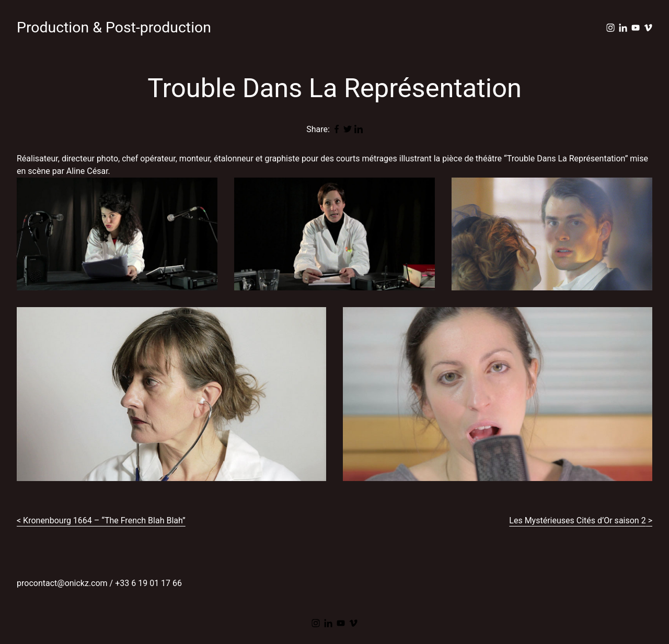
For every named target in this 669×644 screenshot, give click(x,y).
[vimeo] (648, 28)
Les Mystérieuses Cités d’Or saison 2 (577, 520)
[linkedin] (623, 28)
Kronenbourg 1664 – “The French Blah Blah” (104, 520)
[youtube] (636, 28)
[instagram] (610, 28)
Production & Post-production (114, 27)
